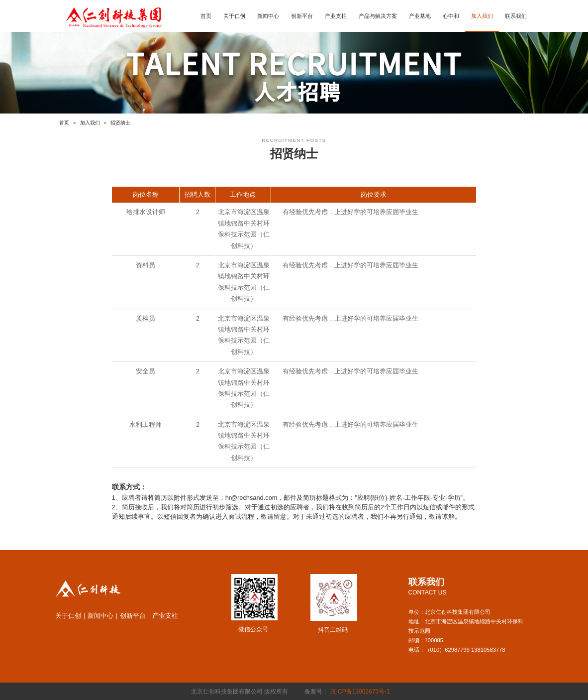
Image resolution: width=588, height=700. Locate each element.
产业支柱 (336, 16)
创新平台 (302, 16)
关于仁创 (234, 16)
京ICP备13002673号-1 (361, 692)
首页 (206, 16)
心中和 (451, 16)
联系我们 (516, 16)
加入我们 (482, 16)
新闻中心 (268, 16)
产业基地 (420, 16)
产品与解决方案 (378, 16)
